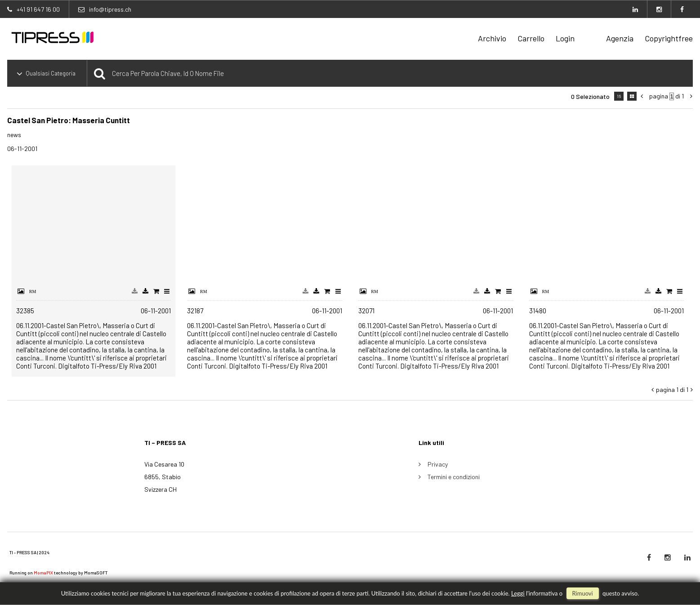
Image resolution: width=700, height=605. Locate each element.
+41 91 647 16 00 (38, 9)
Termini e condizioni (454, 477)
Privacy (438, 464)
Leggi (518, 593)
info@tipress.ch (110, 9)
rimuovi (583, 593)
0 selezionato (590, 96)
